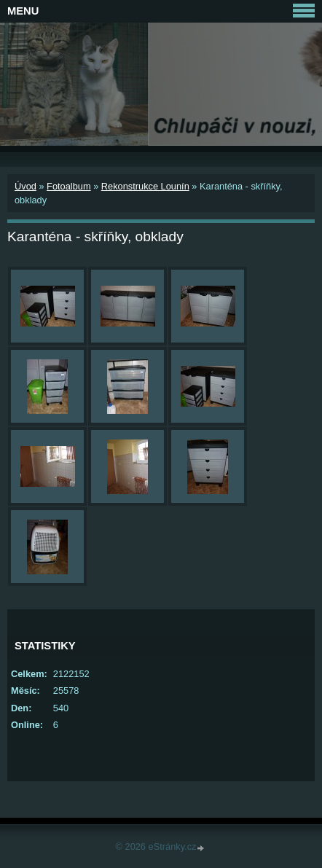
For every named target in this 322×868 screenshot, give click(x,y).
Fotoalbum (68, 186)
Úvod (25, 186)
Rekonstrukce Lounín (145, 186)
